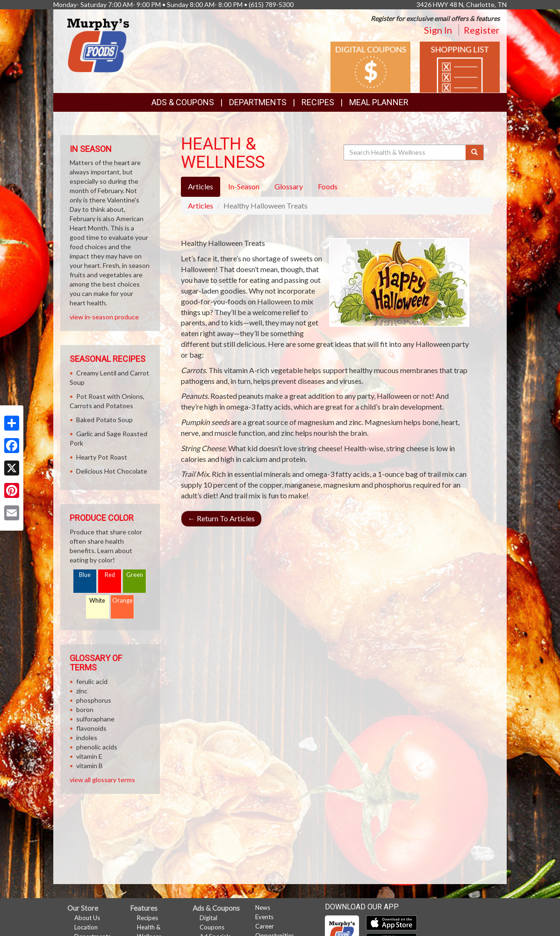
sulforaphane (95, 719)
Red (110, 575)
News (263, 907)
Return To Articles (221, 518)
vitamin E (89, 756)
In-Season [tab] (244, 186)
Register (482, 30)
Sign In (438, 30)
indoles (87, 738)
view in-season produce (104, 317)
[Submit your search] (475, 152)
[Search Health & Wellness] (405, 152)
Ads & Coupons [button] (183, 102)
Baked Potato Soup (104, 420)
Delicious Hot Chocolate (112, 471)
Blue (85, 575)
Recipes (318, 102)
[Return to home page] (98, 45)
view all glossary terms (102, 780)
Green (135, 575)
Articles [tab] (201, 186)
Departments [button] (258, 102)
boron (85, 709)
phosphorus (94, 700)
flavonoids (91, 728)
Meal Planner (379, 102)
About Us (87, 918)
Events (264, 917)
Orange (122, 601)
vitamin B (90, 766)
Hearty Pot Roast (102, 457)
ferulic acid (92, 681)
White (97, 601)
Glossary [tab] (289, 186)
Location (86, 927)
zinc (82, 691)
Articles (201, 205)
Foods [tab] (328, 186)
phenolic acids (97, 747)
